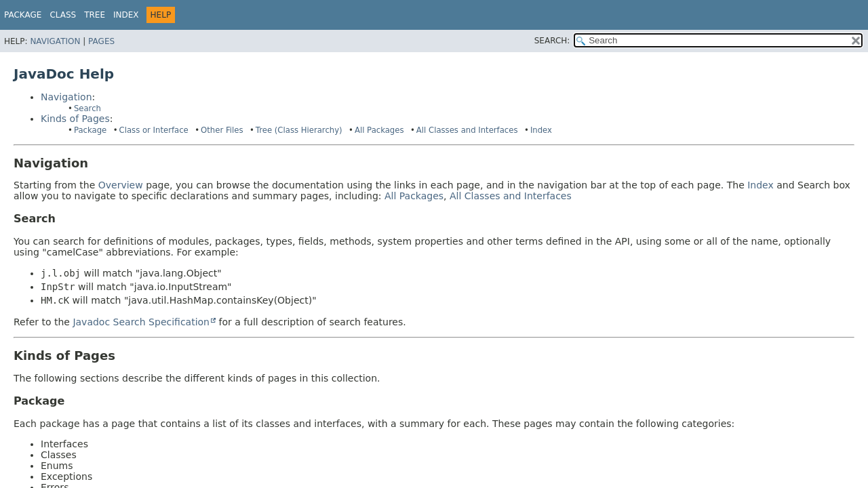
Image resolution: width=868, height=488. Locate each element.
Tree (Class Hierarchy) (299, 130)
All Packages (379, 130)
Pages (101, 41)
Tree (95, 15)
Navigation (55, 41)
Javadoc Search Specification (141, 322)
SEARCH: (552, 41)
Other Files (222, 130)
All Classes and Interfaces (467, 130)
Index (126, 15)
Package (23, 15)
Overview (121, 185)
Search (87, 108)
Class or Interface (154, 130)
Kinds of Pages (75, 119)
